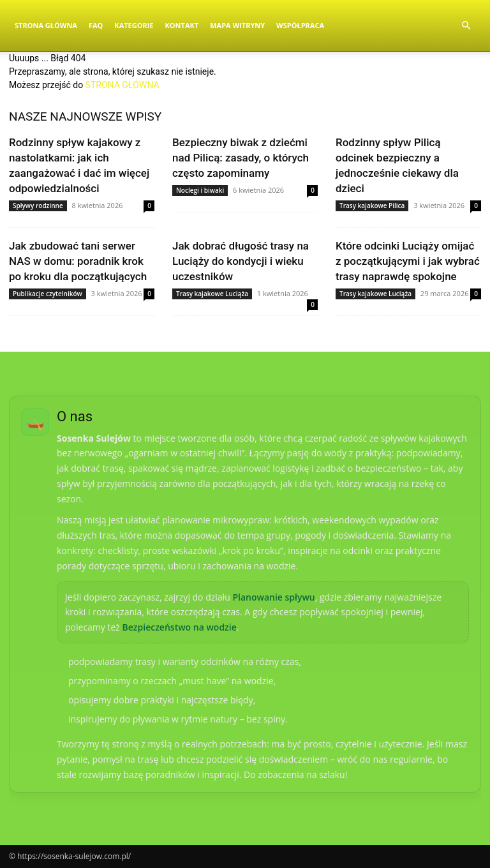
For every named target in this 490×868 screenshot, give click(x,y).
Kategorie (134, 25)
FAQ (96, 25)
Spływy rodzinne (38, 206)
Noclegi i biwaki (200, 190)
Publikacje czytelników (48, 294)
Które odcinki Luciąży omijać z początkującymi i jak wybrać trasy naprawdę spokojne (408, 261)
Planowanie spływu (273, 597)
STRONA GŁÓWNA (122, 85)
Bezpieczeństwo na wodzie (180, 627)
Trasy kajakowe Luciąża (212, 294)
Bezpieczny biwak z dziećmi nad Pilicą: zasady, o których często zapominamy (241, 158)
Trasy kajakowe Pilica (372, 206)
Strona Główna (46, 25)
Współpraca (300, 25)
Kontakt (182, 25)
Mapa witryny (237, 25)
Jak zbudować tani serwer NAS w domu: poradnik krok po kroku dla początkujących (78, 261)
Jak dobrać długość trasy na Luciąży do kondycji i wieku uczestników (241, 261)
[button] (466, 26)
